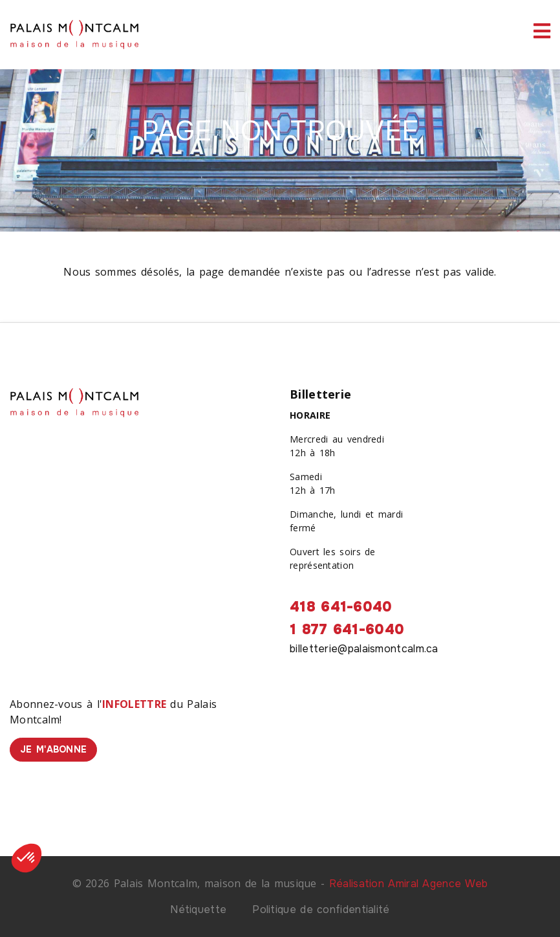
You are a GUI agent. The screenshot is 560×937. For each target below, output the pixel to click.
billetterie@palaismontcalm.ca (364, 649)
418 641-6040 (341, 607)
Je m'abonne (53, 749)
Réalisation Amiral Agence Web (409, 884)
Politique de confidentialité (321, 909)
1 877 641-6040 (347, 630)
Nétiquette (198, 909)
